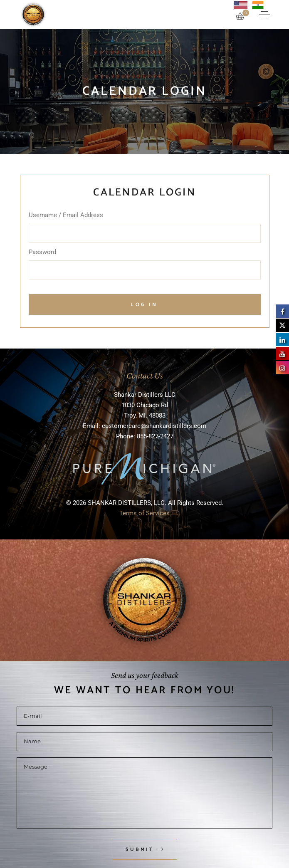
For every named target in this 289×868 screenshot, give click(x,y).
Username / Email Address (66, 215)
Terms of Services (144, 513)
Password (42, 252)
